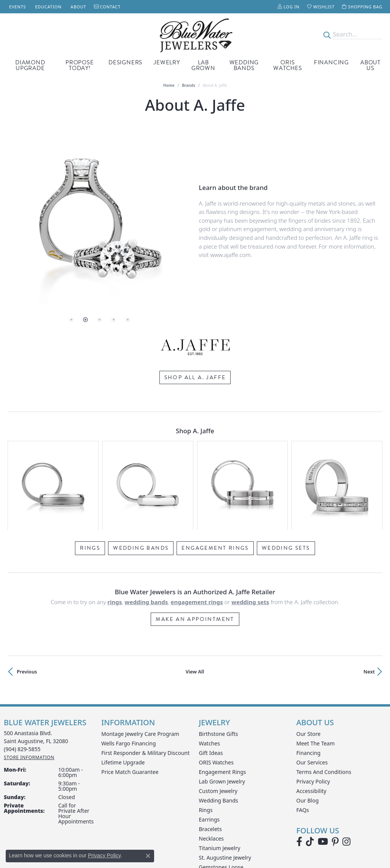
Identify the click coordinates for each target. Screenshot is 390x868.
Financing (331, 62)
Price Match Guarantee (130, 704)
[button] (289, 7)
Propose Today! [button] (80, 65)
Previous (27, 604)
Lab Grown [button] (203, 65)
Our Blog (308, 733)
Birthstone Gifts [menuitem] (219, 666)
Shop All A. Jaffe (195, 377)
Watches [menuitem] (210, 676)
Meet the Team (316, 676)
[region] (99, 222)
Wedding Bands (244, 65)
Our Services (312, 695)
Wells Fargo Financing (128, 676)
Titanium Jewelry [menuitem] (220, 781)
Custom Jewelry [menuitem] (218, 724)
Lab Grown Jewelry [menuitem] (222, 714)
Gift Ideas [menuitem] (211, 685)
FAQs (303, 743)
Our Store (309, 666)
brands (189, 85)
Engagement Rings (215, 481)
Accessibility (311, 724)
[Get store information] (29, 690)
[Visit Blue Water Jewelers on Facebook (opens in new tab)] (299, 774)
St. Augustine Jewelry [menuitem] (225, 790)
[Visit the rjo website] (232, 839)
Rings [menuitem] (206, 743)
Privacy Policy (313, 714)
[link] (17, 7)
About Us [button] (370, 65)
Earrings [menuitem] (209, 752)
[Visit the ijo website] (163, 839)
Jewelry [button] (167, 62)
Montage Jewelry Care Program (140, 666)
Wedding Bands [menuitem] (219, 733)
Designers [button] (125, 62)
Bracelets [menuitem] (210, 762)
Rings (90, 481)
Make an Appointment (195, 552)
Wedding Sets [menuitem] (216, 809)
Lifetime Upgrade (123, 695)
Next (369, 604)
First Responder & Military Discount (145, 685)
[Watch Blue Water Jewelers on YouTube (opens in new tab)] (323, 774)
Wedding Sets (286, 481)
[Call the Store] (22, 682)
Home (169, 85)
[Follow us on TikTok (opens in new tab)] (310, 774)
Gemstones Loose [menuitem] (221, 800)
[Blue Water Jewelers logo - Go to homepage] (195, 35)
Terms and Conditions (324, 704)
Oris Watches (288, 65)
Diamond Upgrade (30, 65)
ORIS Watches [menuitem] (216, 695)
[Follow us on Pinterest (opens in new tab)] (335, 774)
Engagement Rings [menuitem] (223, 704)
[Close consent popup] (148, 856)
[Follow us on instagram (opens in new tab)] (346, 774)
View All (195, 604)
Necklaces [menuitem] (212, 771)
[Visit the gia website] (200, 839)
